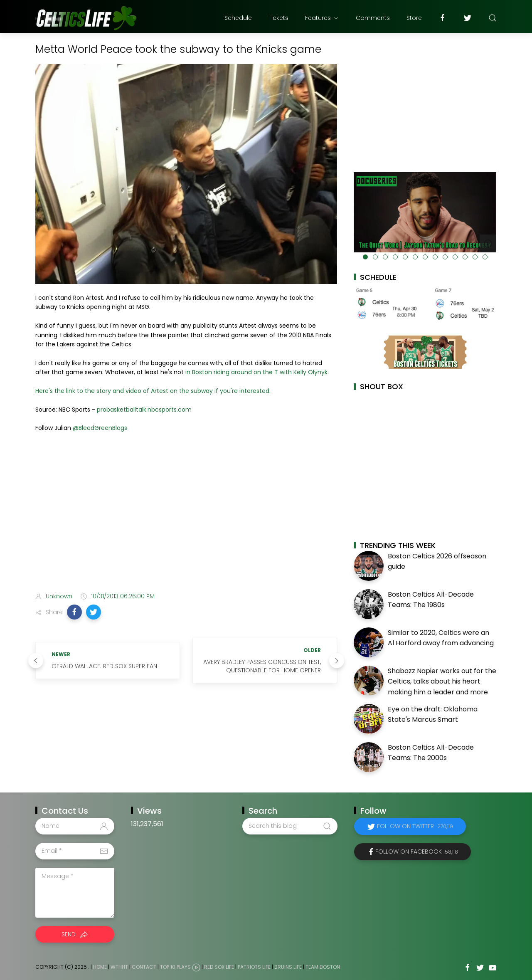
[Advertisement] (186, 520)
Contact (144, 967)
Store (414, 18)
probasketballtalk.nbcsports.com (144, 410)
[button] (74, 612)
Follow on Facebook (417, 852)
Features (322, 18)
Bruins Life (288, 967)
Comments (373, 18)
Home (100, 967)
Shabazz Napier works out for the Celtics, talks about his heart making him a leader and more (442, 681)
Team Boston (323, 967)
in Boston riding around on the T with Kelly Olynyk (256, 372)
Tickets (278, 18)
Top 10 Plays (175, 967)
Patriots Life (254, 967)
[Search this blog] (290, 826)
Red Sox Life (219, 967)
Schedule (238, 18)
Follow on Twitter (415, 826)
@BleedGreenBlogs (100, 428)
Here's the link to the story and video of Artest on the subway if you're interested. (154, 391)
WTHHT (119, 967)
